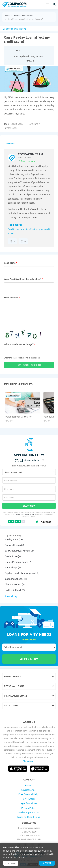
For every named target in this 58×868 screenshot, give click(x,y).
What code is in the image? (20, 344)
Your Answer (12, 297)
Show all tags (12, 596)
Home (7, 15)
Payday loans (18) (14, 539)
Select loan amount (29, 647)
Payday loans (11, 128)
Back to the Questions (14, 29)
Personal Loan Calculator (19, 416)
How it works (28, 799)
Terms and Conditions (28, 817)
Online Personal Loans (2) (18, 562)
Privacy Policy (20, 514)
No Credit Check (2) (15, 590)
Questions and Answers (23, 15)
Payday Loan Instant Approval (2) (22, 573)
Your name (11, 263)
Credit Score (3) (13, 556)
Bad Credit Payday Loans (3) (19, 550)
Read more (11, 863)
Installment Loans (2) (16, 579)
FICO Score (32, 124)
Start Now (29, 506)
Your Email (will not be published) (23, 279)
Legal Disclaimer (28, 803)
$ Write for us (28, 790)
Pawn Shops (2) (13, 567)
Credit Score (17, 124)
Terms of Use (30, 514)
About (28, 785)
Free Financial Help (28, 794)
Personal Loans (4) (14, 545)
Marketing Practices (28, 812)
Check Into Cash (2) (15, 584)
